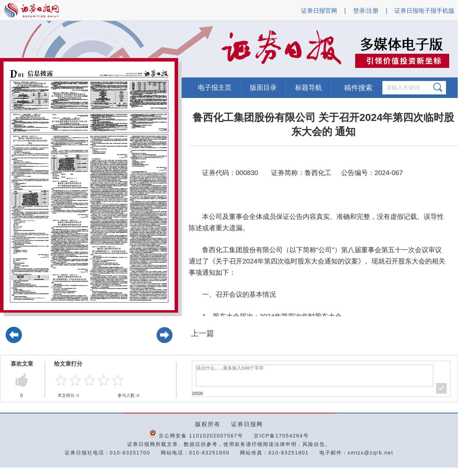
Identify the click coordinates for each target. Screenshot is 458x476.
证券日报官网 (319, 11)
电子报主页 (215, 88)
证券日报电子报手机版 (424, 11)
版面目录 (263, 88)
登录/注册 (366, 11)
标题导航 (309, 88)
